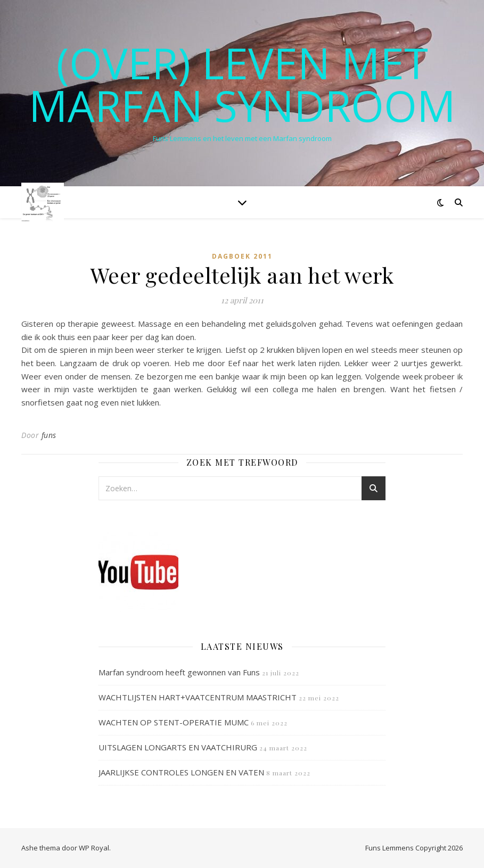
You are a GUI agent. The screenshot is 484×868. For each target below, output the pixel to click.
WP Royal (94, 848)
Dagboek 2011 (242, 256)
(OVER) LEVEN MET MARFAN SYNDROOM (242, 84)
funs (49, 435)
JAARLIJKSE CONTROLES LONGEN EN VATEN (181, 772)
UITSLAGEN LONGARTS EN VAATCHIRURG (178, 747)
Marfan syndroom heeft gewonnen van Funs (179, 672)
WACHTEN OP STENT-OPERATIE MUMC (174, 722)
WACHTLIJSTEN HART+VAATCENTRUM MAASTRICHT (198, 697)
